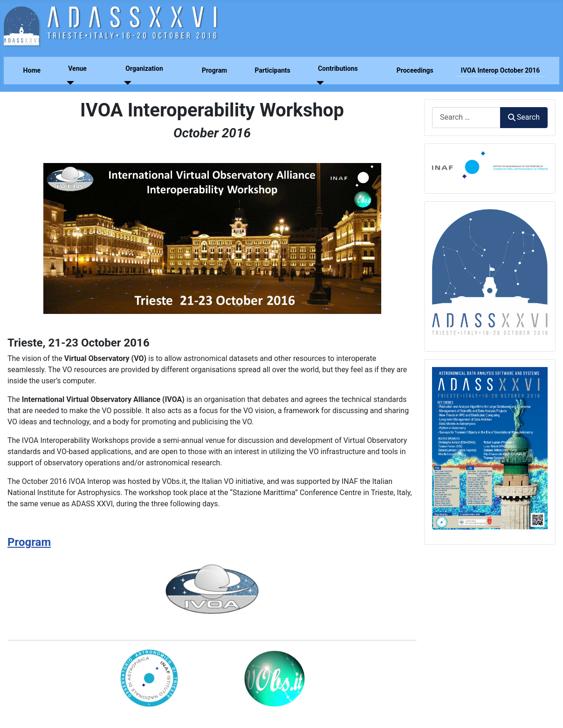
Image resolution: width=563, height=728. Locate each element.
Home (32, 70)
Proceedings (415, 70)
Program (214, 70)
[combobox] (466, 118)
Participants (272, 70)
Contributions (338, 68)
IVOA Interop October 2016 (501, 70)
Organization (144, 68)
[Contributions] (318, 83)
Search (524, 117)
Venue (77, 68)
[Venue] (68, 83)
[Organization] (126, 83)
